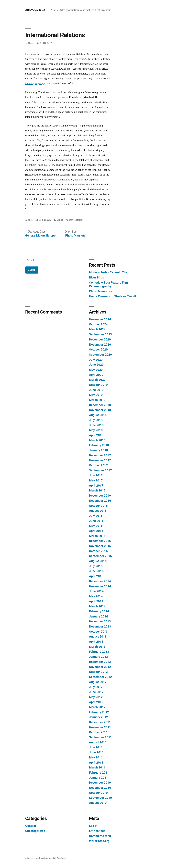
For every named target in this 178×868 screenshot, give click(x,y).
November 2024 (100, 319)
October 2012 (98, 672)
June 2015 (96, 571)
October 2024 (98, 324)
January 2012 (98, 717)
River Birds (96, 277)
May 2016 (96, 526)
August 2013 (98, 636)
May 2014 (96, 596)
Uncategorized (35, 831)
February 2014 (99, 611)
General (60, 220)
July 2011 (96, 747)
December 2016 (100, 496)
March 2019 (97, 400)
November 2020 (100, 345)
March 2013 (97, 647)
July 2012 (96, 687)
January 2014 (98, 616)
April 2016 (96, 531)
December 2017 (100, 455)
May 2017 (96, 480)
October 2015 (98, 551)
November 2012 (100, 667)
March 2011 (97, 767)
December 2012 (100, 662)
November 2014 (100, 586)
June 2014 (96, 591)
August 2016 (98, 511)
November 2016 (100, 501)
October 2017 (98, 465)
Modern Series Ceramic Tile (108, 272)
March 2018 (97, 440)
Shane (31, 43)
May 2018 (96, 430)
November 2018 (100, 410)
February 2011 (99, 773)
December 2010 (100, 783)
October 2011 (98, 732)
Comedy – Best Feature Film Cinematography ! (108, 284)
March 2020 (97, 380)
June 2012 (96, 692)
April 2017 (96, 485)
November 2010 (100, 788)
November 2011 (100, 727)
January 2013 (98, 657)
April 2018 (96, 435)
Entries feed (97, 831)
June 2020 (96, 365)
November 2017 (100, 460)
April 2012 (96, 702)
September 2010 (100, 798)
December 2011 (100, 722)
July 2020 (96, 360)
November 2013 (100, 626)
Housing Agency (34, 83)
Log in (93, 826)
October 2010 (98, 793)
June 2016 (96, 521)
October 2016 (98, 506)
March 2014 (97, 606)
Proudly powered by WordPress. (53, 858)
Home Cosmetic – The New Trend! (112, 296)
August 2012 (98, 682)
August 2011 (98, 742)
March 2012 (97, 707)
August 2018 (98, 415)
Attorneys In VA (35, 10)
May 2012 (96, 697)
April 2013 (96, 642)
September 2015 (100, 556)
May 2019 (96, 395)
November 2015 (100, 546)
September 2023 (100, 334)
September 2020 (100, 355)
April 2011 (96, 762)
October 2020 (98, 349)
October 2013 (98, 632)
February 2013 (99, 652)
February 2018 (99, 445)
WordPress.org (99, 841)
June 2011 (96, 752)
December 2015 (100, 541)
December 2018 (100, 405)
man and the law (76, 220)
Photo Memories (100, 291)
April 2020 (96, 375)
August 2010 (98, 803)
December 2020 (100, 339)
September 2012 (100, 677)
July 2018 (96, 420)
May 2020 (96, 370)
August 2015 (98, 561)
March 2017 (97, 490)
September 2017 (100, 470)
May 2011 (96, 757)
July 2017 (96, 475)
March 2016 (97, 536)
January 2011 (98, 778)
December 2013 (100, 621)
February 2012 (99, 712)
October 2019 (98, 385)
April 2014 (96, 601)
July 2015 (96, 566)
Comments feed (100, 836)
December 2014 (100, 581)
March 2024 (97, 329)
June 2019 (96, 390)
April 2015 (96, 576)
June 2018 (96, 425)
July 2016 (96, 516)
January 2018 (98, 450)
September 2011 (100, 737)
